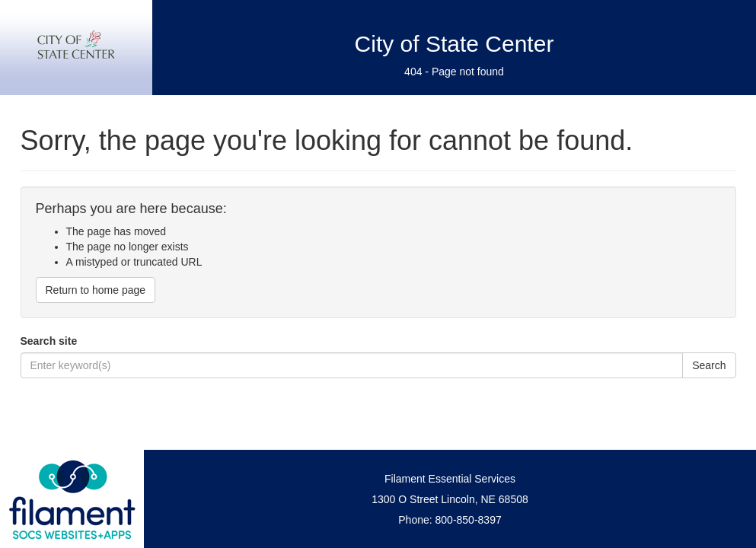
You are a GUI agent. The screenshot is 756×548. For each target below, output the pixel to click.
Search (709, 365)
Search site (49, 341)
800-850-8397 (469, 520)
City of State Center (455, 44)
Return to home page (96, 290)
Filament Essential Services (450, 479)
